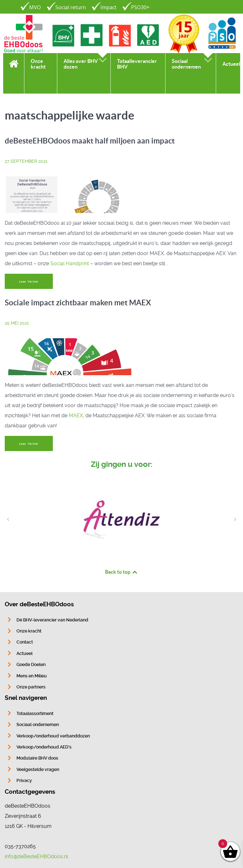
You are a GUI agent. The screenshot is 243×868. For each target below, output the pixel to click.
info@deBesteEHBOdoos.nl (36, 856)
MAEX (76, 416)
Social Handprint (70, 263)
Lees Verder (29, 281)
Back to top (121, 572)
